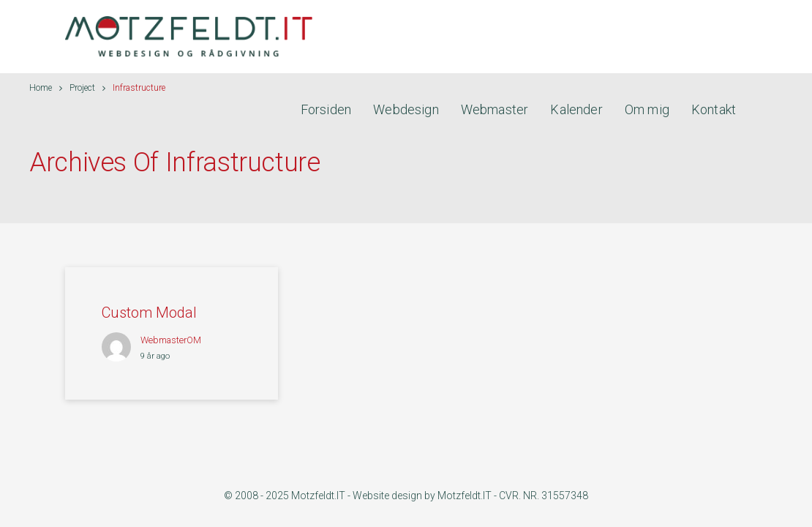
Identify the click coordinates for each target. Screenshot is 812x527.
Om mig (647, 109)
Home (41, 88)
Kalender (576, 109)
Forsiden (326, 109)
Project (82, 88)
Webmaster (495, 109)
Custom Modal (149, 313)
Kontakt (714, 109)
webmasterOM (171, 340)
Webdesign (406, 109)
